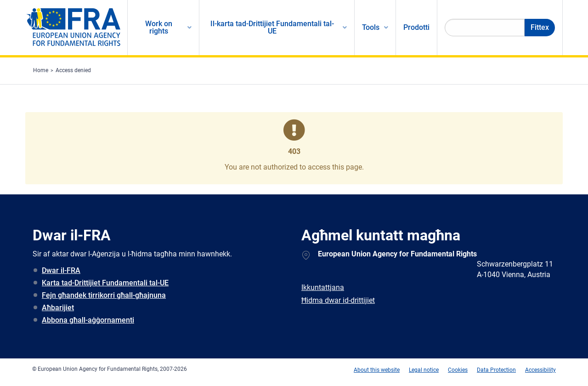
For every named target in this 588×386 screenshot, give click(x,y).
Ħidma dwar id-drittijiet (338, 300)
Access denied (73, 70)
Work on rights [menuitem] (159, 27)
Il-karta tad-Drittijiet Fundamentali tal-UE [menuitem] (272, 27)
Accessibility (540, 370)
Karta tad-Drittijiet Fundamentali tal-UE (105, 283)
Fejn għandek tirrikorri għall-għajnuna (104, 295)
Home (41, 70)
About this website (377, 370)
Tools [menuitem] (371, 27)
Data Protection (496, 370)
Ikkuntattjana (323, 287)
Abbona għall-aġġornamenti (88, 320)
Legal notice (424, 370)
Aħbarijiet (58, 308)
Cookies (458, 370)
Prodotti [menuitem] (416, 27)
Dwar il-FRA (61, 270)
